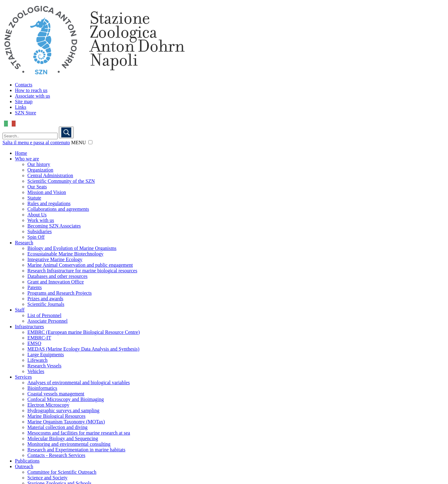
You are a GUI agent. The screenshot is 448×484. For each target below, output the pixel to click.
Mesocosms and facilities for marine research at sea (79, 433)
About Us (37, 215)
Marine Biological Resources (56, 416)
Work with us (41, 220)
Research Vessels (44, 366)
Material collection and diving (57, 427)
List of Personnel (44, 315)
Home (21, 153)
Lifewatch (37, 360)
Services (23, 377)
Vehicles (36, 371)
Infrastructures (29, 327)
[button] (90, 142)
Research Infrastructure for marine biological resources (82, 271)
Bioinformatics (42, 388)
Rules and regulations (49, 203)
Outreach (24, 466)
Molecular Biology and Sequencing (63, 438)
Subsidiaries (40, 231)
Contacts (24, 85)
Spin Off (36, 237)
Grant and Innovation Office (56, 282)
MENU (79, 143)
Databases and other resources (57, 276)
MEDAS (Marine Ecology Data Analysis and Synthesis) (83, 349)
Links (21, 107)
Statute (34, 198)
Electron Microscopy (48, 405)
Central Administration (50, 175)
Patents (35, 287)
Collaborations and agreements (58, 209)
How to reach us (31, 90)
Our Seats (37, 187)
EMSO (34, 343)
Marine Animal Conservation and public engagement (80, 265)
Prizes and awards (45, 299)
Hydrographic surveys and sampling (63, 410)
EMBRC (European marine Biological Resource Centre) (84, 332)
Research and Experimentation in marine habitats (76, 450)
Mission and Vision (47, 192)
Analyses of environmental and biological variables (79, 383)
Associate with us (33, 96)
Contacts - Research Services (56, 455)
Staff (20, 310)
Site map (24, 101)
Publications (27, 461)
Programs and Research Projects (60, 293)
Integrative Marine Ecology (55, 259)
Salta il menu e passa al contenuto (36, 143)
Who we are (27, 159)
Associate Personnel (47, 321)
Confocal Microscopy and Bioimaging (66, 399)
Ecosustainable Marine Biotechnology (65, 254)
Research (24, 243)
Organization (40, 170)
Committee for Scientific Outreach (62, 472)
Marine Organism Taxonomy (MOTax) (66, 422)
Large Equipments (46, 355)
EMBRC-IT (39, 338)
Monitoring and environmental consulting (69, 444)
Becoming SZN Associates (54, 226)
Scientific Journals (46, 304)
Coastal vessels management (56, 394)
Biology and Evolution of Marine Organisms (72, 248)
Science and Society (47, 478)
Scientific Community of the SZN (61, 181)
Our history (39, 164)
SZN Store (26, 113)
